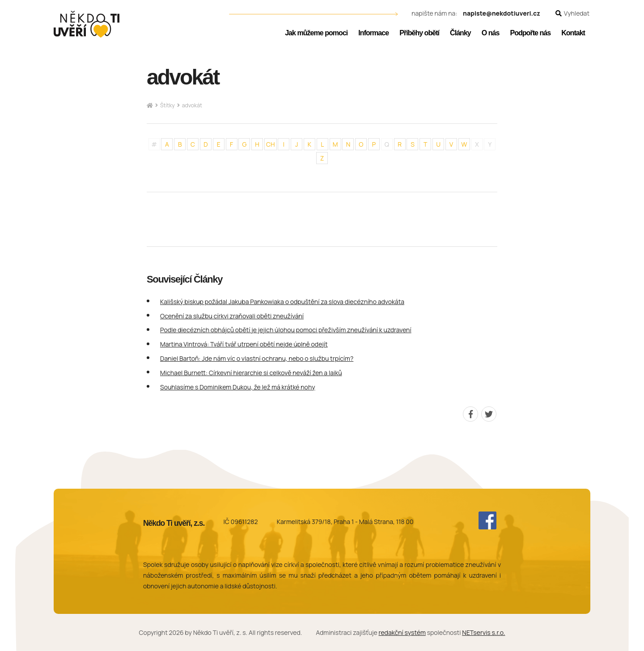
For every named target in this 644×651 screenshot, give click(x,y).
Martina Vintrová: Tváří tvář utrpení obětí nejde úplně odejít (244, 344)
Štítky (167, 105)
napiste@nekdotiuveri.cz (502, 14)
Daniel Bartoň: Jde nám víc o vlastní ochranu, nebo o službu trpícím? (257, 358)
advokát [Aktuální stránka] (192, 105)
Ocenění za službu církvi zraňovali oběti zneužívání (232, 316)
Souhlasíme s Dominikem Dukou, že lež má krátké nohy (238, 387)
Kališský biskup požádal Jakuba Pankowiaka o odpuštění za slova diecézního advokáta (282, 302)
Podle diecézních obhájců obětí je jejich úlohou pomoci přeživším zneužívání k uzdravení (286, 330)
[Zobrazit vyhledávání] (572, 14)
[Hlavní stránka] (150, 106)
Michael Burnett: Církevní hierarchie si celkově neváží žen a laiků (251, 373)
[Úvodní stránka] (87, 24)
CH (271, 144)
